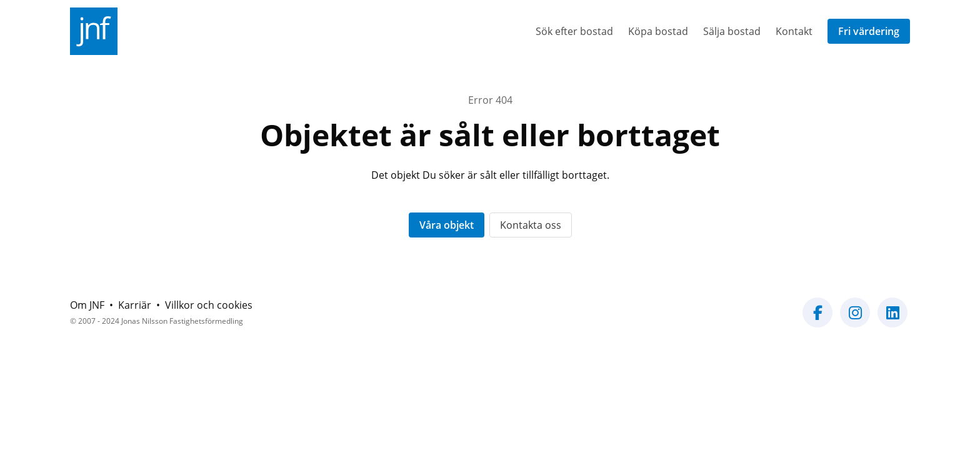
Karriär (135, 305)
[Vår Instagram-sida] (855, 320)
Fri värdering (869, 31)
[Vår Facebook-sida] (817, 320)
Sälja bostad (732, 31)
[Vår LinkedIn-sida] (892, 320)
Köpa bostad (658, 31)
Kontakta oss (531, 225)
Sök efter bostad (574, 31)
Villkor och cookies (209, 305)
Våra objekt (447, 225)
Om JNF (87, 305)
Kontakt (794, 31)
